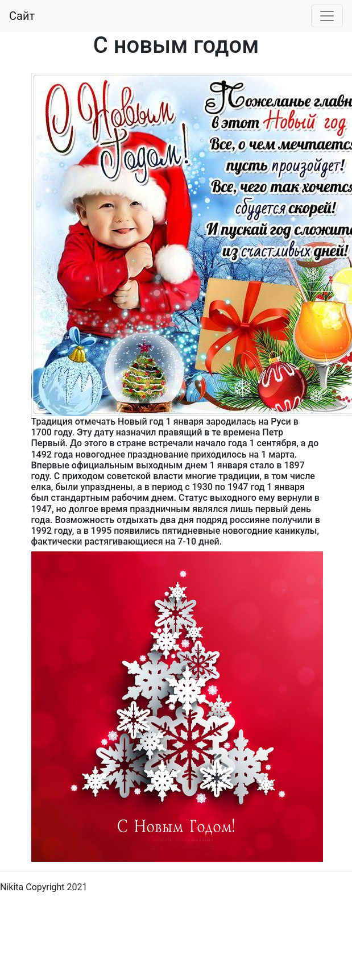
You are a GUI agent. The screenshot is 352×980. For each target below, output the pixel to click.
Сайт (22, 16)
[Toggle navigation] (327, 16)
